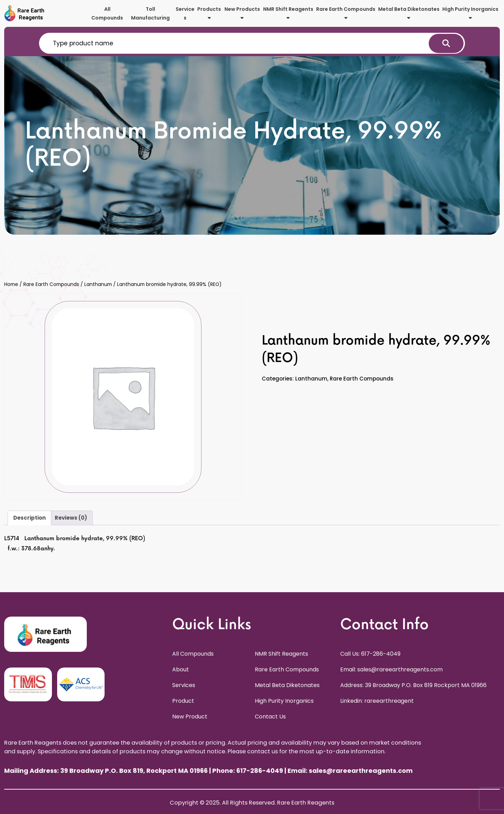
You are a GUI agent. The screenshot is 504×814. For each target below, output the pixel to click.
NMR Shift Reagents (288, 13)
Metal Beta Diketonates (409, 13)
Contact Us (270, 717)
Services (185, 13)
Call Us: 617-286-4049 (370, 654)
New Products (242, 13)
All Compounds (107, 13)
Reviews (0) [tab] (71, 518)
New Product (190, 717)
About (181, 669)
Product (183, 701)
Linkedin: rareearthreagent (377, 701)
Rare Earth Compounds (346, 13)
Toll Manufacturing (150, 13)
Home (11, 284)
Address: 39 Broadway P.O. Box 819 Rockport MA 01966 (413, 685)
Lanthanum (98, 284)
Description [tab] (29, 518)
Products (209, 13)
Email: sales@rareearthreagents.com (391, 669)
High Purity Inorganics (470, 13)
